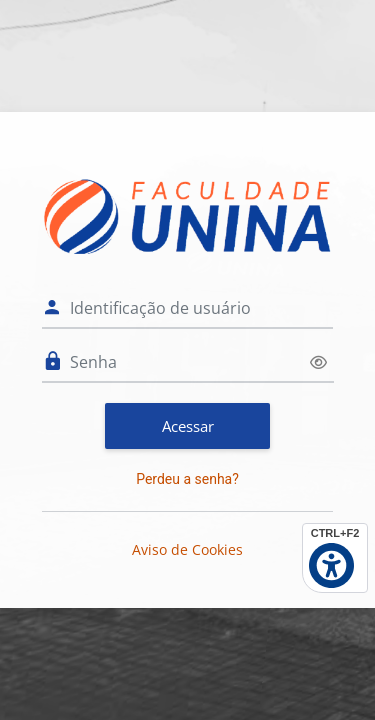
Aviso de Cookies (187, 549)
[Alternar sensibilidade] (318, 362)
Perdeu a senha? (187, 479)
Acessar (188, 426)
